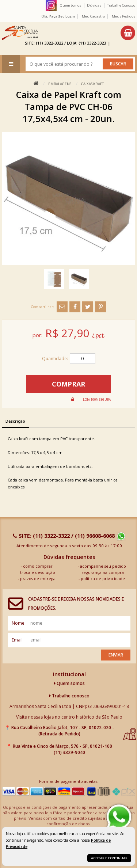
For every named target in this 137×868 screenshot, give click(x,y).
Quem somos (69, 683)
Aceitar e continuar (109, 858)
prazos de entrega (38, 578)
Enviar (116, 655)
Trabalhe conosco (69, 696)
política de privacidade (103, 578)
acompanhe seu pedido (103, 566)
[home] (20, 33)
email (17, 640)
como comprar (38, 566)
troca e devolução (38, 572)
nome (18, 623)
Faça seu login (62, 16)
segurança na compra (103, 572)
